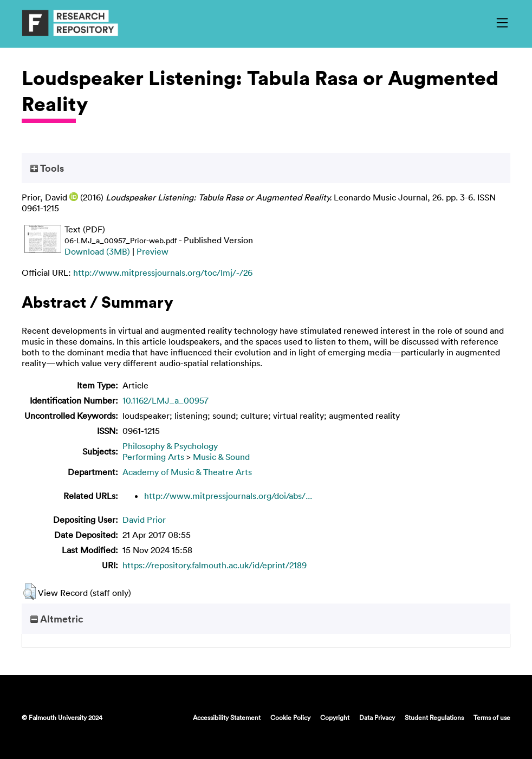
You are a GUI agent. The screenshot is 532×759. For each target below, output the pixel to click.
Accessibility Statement (227, 717)
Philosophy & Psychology (170, 446)
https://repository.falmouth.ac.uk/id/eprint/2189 (215, 565)
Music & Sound (221, 457)
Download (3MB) (97, 251)
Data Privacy (377, 717)
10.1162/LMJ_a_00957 (166, 400)
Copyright (335, 717)
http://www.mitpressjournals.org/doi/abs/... (228, 496)
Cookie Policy (290, 717)
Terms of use (492, 717)
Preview (153, 251)
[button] (30, 592)
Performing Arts (153, 457)
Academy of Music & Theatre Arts (187, 472)
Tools (47, 168)
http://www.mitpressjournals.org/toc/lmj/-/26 (163, 273)
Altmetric (57, 619)
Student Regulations (434, 717)
